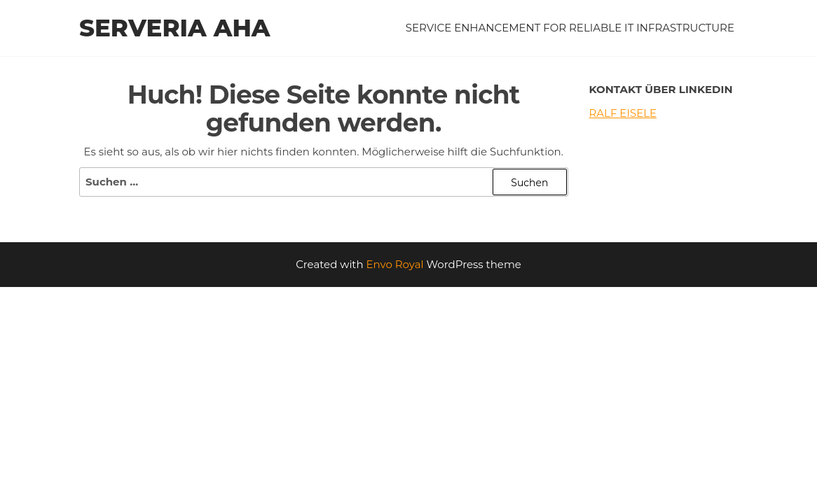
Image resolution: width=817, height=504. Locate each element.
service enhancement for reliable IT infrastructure (570, 28)
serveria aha (175, 28)
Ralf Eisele (623, 113)
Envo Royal (395, 264)
